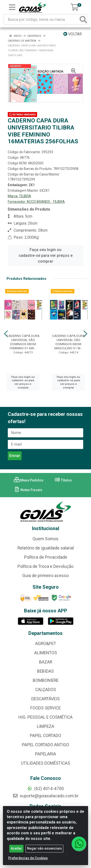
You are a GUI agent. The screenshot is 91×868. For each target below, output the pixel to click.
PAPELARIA (45, 754)
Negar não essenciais (44, 852)
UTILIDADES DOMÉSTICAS (45, 763)
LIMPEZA (45, 726)
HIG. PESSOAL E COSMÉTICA (45, 717)
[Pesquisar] (83, 19)
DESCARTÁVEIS (45, 699)
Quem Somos (45, 539)
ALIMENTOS (46, 653)
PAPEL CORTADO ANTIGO (45, 745)
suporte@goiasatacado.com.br (46, 796)
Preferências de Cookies (28, 862)
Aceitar (16, 852)
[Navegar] (6, 334)
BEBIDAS (45, 671)
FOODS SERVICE (45, 708)
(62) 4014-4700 (45, 789)
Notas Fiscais (28, 490)
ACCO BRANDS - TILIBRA (46, 202)
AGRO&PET (46, 644)
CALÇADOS (46, 690)
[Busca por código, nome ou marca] (42, 19)
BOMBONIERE (46, 680)
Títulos (63, 480)
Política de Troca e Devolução (45, 566)
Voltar (73, 34)
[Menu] (12, 7)
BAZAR (46, 662)
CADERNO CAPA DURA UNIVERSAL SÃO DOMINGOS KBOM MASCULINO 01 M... (68, 342)
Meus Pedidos (29, 480)
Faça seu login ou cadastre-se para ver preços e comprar (46, 255)
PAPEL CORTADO (45, 736)
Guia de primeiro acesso (45, 576)
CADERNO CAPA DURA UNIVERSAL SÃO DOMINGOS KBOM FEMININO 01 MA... (23, 342)
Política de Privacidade (46, 557)
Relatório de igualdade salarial (46, 548)
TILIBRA (25, 196)
